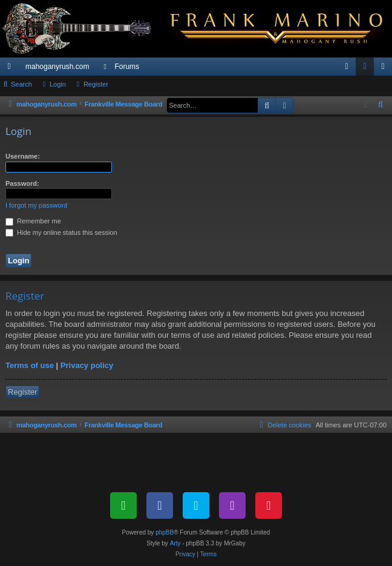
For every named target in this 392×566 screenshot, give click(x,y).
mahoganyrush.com (57, 67)
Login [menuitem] (367, 69)
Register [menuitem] (386, 69)
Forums (127, 67)
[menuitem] (347, 67)
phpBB (165, 532)
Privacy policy (87, 365)
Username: (23, 156)
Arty (175, 543)
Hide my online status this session (61, 232)
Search (21, 84)
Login (58, 84)
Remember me (33, 221)
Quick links (11, 69)
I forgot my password (36, 205)
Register (96, 84)
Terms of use (30, 365)
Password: (22, 183)
